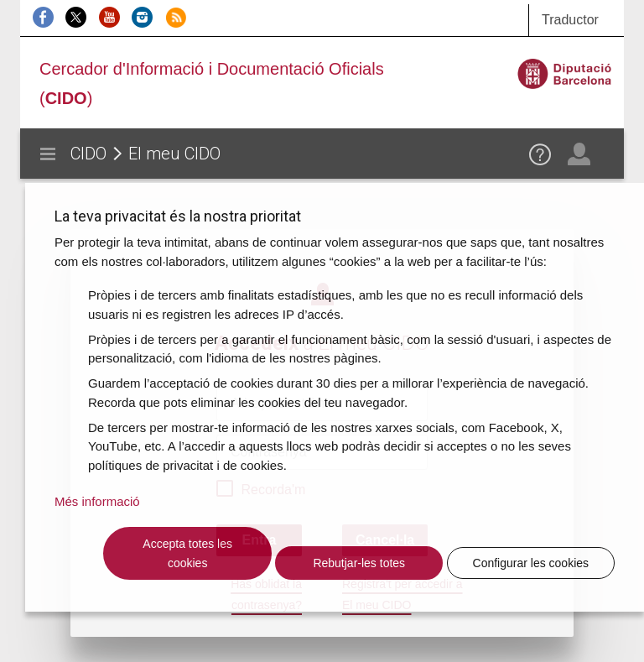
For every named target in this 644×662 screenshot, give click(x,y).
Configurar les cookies (531, 563)
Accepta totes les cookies (187, 553)
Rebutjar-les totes (359, 563)
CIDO (88, 154)
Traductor (570, 20)
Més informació (97, 501)
